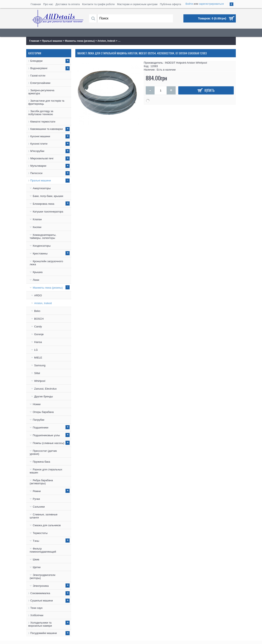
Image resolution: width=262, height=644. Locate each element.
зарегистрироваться (211, 4)
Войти (189, 4)
